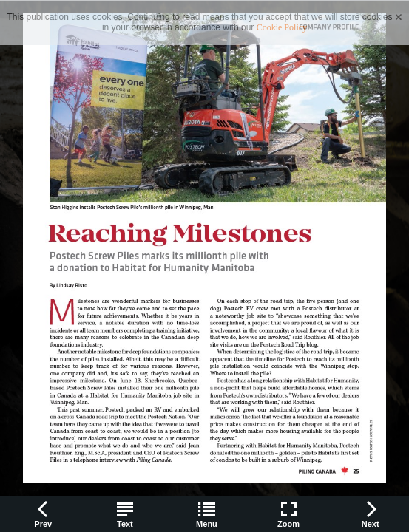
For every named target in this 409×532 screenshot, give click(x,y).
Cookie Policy (282, 27)
